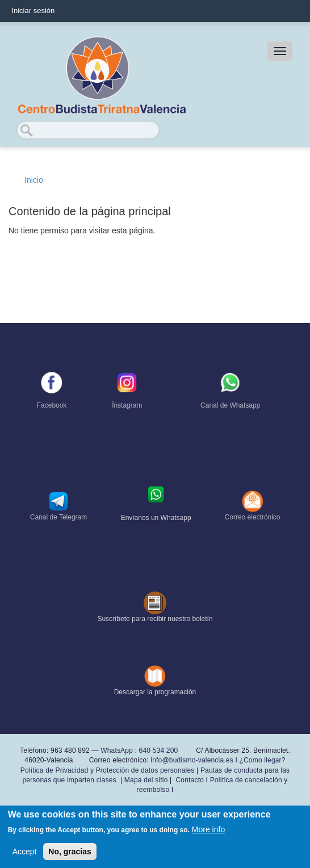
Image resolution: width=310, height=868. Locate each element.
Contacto (190, 780)
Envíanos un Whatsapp (156, 518)
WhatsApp (117, 750)
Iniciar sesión (33, 11)
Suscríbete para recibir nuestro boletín (155, 619)
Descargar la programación (155, 692)
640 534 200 (157, 750)
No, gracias (70, 852)
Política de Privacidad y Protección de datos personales (108, 770)
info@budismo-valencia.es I (195, 760)
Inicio (34, 180)
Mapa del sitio (146, 780)
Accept (25, 852)
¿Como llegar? (262, 760)
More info (208, 830)
